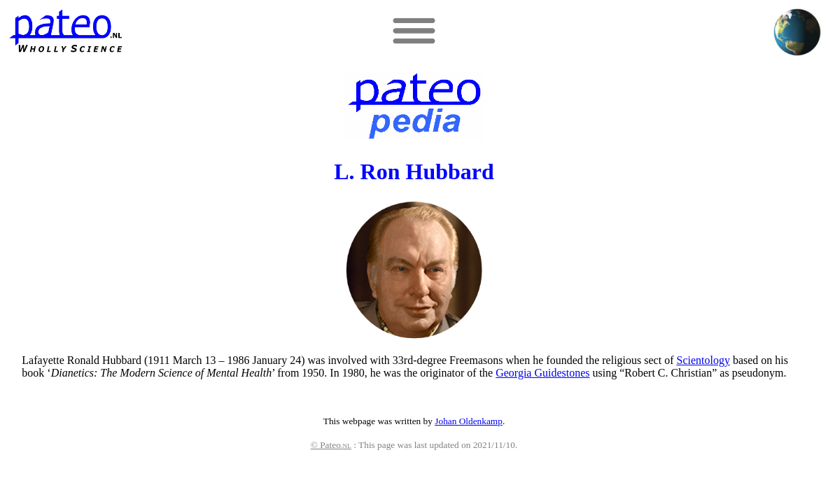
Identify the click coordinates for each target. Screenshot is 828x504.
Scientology (703, 360)
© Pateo (331, 445)
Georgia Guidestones (542, 373)
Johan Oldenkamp (469, 421)
